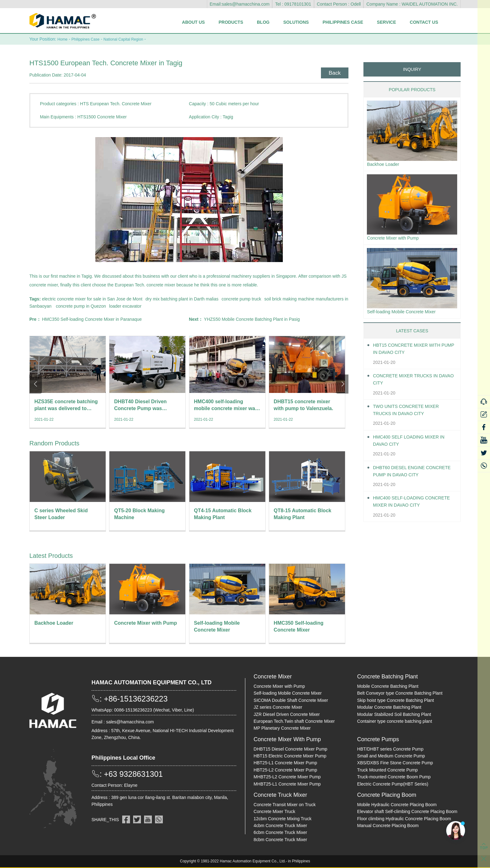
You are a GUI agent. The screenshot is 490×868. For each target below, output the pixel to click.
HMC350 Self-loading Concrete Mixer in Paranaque (92, 319)
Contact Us (424, 22)
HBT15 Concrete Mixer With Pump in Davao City (411, 352)
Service (386, 22)
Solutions (296, 22)
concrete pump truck (241, 299)
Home (63, 39)
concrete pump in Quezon (81, 306)
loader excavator (125, 306)
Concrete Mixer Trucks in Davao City (410, 382)
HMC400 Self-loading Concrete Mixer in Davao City (414, 504)
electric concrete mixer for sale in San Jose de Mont (92, 299)
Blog (263, 22)
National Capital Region (132, 39)
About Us (193, 22)
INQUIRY (412, 69)
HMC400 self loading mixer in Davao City (413, 443)
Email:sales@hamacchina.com (240, 4)
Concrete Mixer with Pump (396, 239)
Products (231, 22)
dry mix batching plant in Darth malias (182, 299)
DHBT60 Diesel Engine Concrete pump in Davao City (413, 474)
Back (333, 71)
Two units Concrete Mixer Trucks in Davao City (410, 413)
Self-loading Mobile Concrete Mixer (406, 314)
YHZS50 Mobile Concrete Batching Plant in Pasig (252, 319)
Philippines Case (343, 22)
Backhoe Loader (385, 164)
